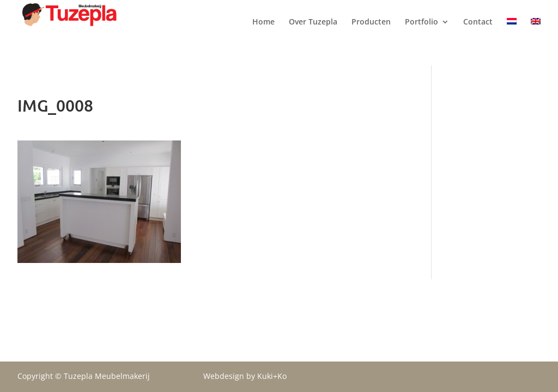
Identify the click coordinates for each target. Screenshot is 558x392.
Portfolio (421, 33)
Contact (478, 33)
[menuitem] (512, 42)
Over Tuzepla (313, 33)
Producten (371, 33)
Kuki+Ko (272, 376)
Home (263, 33)
